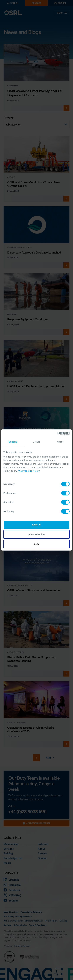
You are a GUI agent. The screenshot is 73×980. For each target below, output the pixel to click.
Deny (36, 544)
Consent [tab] (13, 442)
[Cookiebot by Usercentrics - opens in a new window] (57, 434)
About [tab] (60, 442)
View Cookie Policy (29, 471)
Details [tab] (36, 442)
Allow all (36, 525)
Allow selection (37, 534)
